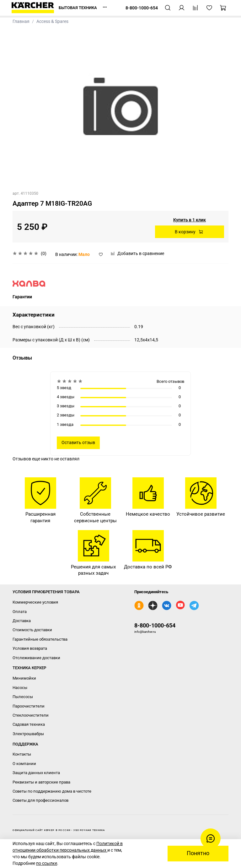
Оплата (20, 612)
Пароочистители (29, 706)
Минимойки (24, 678)
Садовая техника (29, 724)
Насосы (20, 688)
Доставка (22, 621)
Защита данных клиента (36, 773)
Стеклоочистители (31, 715)
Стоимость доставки (32, 630)
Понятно (198, 853)
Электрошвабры (28, 734)
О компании (24, 764)
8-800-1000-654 (155, 625)
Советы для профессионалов (40, 800)
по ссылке (47, 863)
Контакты (22, 754)
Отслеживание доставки (36, 658)
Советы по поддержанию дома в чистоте (52, 791)
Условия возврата (30, 648)
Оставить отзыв (78, 442)
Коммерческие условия (35, 602)
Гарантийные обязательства (40, 639)
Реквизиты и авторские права (41, 782)
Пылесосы (23, 697)
